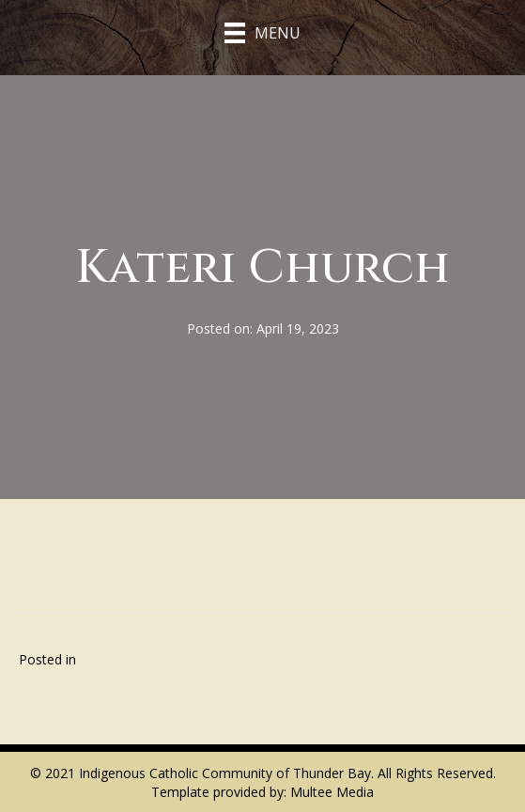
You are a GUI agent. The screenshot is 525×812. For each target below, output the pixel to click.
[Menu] (262, 33)
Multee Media (332, 792)
